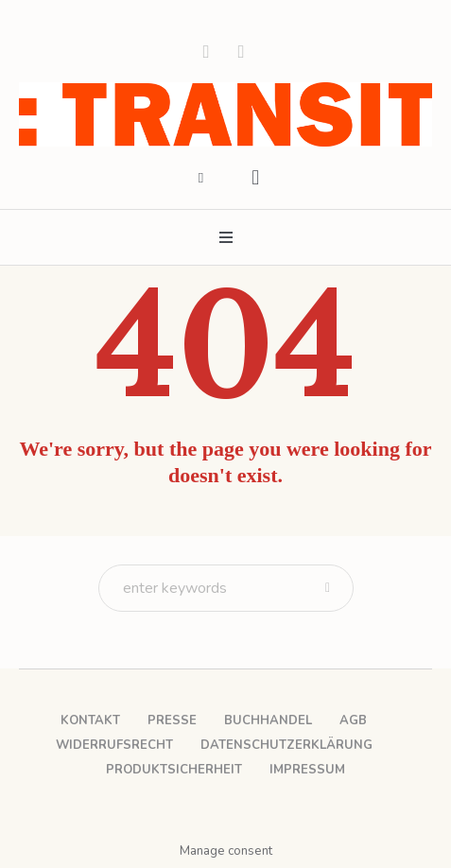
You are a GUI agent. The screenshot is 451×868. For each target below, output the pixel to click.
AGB (353, 720)
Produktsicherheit (174, 770)
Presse (172, 720)
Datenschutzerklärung (286, 745)
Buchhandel (268, 720)
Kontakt (90, 720)
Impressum (307, 770)
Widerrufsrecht (114, 745)
